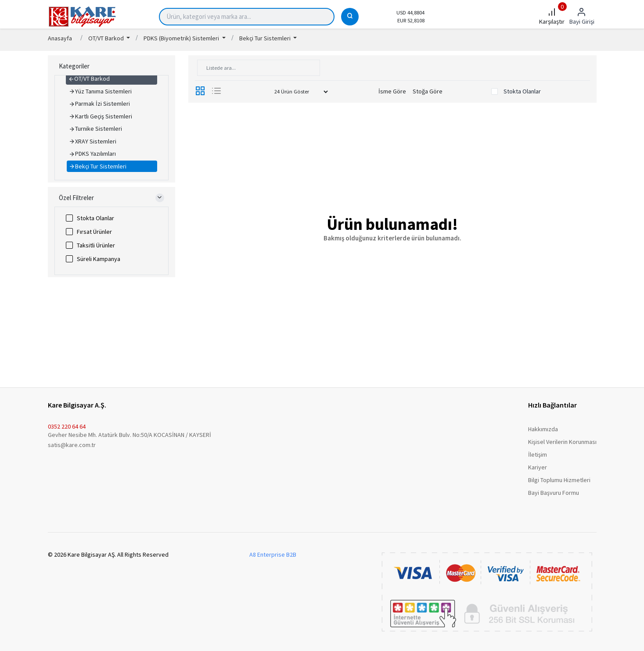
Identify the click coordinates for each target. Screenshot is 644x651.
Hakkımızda (543, 429)
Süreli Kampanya (99, 259)
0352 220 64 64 (67, 426)
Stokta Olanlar (95, 218)
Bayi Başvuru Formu (554, 493)
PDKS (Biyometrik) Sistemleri (182, 38)
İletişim (538, 454)
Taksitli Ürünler (96, 245)
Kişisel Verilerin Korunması (562, 442)
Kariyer (538, 467)
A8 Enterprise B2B (273, 554)
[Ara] (350, 17)
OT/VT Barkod (107, 38)
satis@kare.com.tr (72, 445)
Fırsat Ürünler (94, 232)
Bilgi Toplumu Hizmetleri (559, 480)
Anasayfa (60, 38)
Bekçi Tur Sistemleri (266, 38)
